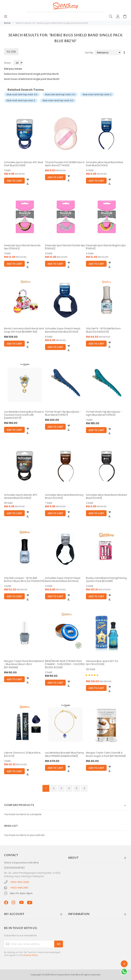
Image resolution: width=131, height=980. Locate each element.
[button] (28, 180)
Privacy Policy (31, 955)
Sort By (89, 53)
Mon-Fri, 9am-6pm (21, 893)
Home (8, 23)
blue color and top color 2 (97, 94)
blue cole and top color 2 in (60, 94)
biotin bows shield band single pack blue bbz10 (32, 79)
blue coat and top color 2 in (22, 94)
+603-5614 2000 (20, 882)
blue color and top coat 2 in (58, 100)
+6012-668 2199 (19, 888)
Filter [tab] (11, 52)
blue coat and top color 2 (21, 100)
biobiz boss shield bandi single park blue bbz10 (31, 74)
